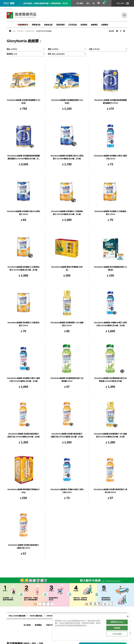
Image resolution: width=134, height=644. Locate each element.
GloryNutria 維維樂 (44, 31)
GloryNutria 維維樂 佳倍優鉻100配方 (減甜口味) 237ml (111, 157)
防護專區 (105, 25)
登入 (88, 3)
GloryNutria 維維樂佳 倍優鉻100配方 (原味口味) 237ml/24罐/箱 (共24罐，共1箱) (111, 324)
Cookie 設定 (117, 634)
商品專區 (20, 31)
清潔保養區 (60, 25)
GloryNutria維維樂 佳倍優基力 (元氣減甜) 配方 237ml (110, 213)
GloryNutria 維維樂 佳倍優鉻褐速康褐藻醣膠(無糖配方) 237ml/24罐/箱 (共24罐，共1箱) (23, 157)
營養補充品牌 (30, 31)
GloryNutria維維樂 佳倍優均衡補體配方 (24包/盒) (23, 102)
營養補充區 (36, 25)
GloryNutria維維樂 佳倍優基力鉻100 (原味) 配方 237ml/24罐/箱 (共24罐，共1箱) (67, 157)
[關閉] (128, 616)
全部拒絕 (117, 628)
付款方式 (49, 625)
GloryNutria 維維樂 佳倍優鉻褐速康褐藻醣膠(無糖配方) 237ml (110, 102)
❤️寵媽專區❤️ (23, 25)
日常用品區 (73, 25)
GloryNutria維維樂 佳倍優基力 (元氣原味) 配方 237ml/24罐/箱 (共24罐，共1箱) (24, 268)
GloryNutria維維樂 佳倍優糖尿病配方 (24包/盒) (67, 102)
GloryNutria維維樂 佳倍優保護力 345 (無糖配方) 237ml (67, 324)
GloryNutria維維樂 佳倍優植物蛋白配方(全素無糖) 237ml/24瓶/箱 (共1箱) (110, 380)
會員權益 (38, 625)
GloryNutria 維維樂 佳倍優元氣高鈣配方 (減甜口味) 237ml (23, 546)
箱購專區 (94, 25)
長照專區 (84, 25)
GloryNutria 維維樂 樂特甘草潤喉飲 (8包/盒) (67, 268)
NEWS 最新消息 (36, 616)
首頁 (14, 31)
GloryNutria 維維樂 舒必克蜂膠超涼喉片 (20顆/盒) (110, 268)
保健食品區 (48, 25)
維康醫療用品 (21, 15)
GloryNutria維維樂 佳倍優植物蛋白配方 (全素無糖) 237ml (67, 380)
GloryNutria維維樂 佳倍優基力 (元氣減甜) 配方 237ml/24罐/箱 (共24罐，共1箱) (67, 213)
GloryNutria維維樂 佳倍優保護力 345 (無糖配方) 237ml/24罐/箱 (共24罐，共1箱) (111, 435)
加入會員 (80, 3)
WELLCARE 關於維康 (17, 616)
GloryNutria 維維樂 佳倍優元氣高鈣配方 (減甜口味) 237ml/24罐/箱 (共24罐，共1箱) (67, 435)
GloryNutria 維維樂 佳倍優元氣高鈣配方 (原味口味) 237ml (110, 491)
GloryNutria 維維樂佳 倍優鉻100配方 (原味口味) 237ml (67, 491)
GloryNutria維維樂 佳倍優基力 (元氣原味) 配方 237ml (24, 324)
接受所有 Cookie (117, 622)
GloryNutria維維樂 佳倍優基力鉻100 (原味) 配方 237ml (23, 213)
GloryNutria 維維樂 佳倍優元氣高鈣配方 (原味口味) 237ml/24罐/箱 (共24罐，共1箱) (23, 435)
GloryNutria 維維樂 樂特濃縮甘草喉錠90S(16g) (24, 491)
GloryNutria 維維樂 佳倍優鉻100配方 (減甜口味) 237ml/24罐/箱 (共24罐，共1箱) (23, 380)
